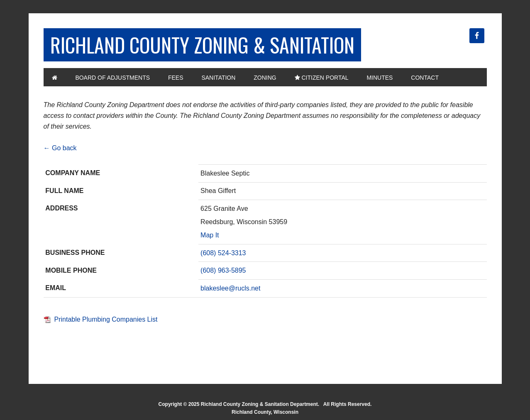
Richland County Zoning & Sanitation (202, 45)
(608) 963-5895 (223, 270)
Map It (210, 235)
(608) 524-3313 (223, 253)
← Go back (60, 148)
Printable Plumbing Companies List (106, 319)
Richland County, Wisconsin (265, 412)
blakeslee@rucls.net (230, 288)
